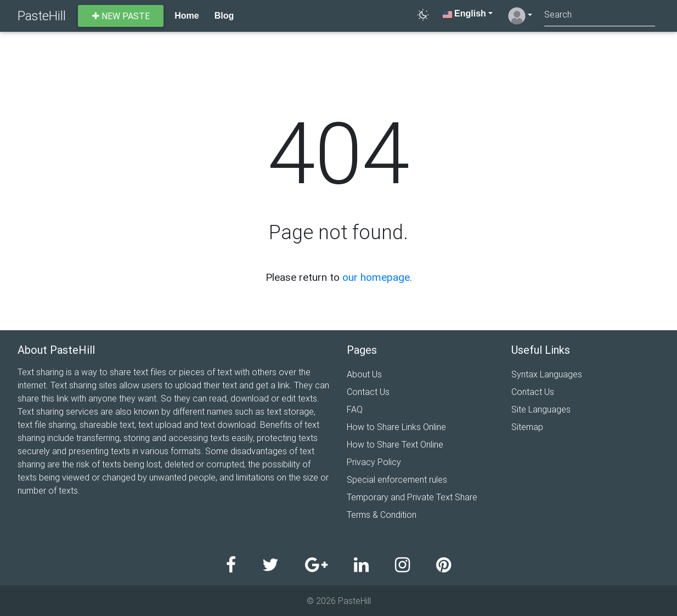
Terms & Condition (382, 515)
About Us (364, 374)
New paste (121, 16)
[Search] (600, 16)
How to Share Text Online (395, 444)
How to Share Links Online (396, 427)
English (464, 13)
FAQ (355, 409)
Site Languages (541, 409)
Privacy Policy (374, 462)
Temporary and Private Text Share (412, 497)
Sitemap (527, 427)
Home (187, 16)
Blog (224, 16)
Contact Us (368, 392)
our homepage (376, 277)
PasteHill (42, 16)
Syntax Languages (547, 374)
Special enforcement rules (397, 479)
